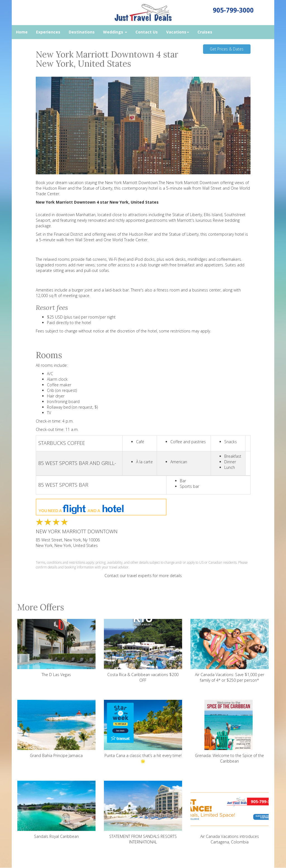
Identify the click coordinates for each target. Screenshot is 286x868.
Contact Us (147, 32)
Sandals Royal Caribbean (56, 810)
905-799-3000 (233, 10)
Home (22, 32)
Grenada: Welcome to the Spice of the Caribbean (230, 732)
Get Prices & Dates (227, 49)
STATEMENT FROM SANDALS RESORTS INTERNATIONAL (143, 813)
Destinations (82, 32)
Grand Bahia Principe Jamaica (56, 729)
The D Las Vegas (56, 648)
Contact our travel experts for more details (143, 576)
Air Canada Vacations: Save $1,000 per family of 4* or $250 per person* (230, 651)
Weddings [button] (115, 32)
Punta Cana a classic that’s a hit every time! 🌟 (143, 732)
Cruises (205, 32)
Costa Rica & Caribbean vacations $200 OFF (143, 651)
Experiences (48, 32)
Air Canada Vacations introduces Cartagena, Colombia (230, 813)
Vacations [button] (178, 32)
